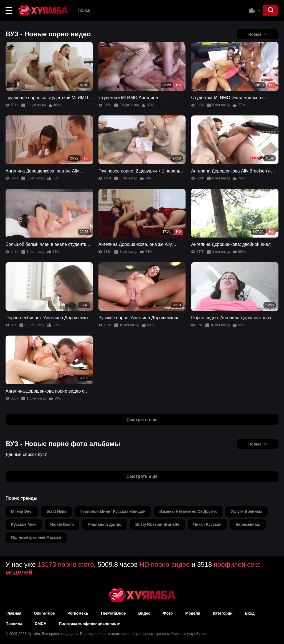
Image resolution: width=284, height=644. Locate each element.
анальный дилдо (105, 524)
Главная (13, 613)
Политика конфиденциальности (90, 624)
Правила (14, 624)
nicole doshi (62, 524)
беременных (248, 524)
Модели (193, 613)
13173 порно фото (66, 564)
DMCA (40, 624)
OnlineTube (44, 613)
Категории (223, 613)
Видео (144, 613)
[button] (9, 11)
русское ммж (24, 524)
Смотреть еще (142, 420)
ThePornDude (113, 613)
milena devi (22, 511)
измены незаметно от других (188, 511)
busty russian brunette (157, 524)
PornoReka (78, 613)
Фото (168, 613)
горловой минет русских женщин (113, 511)
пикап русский (207, 524)
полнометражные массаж (36, 537)
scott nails (56, 511)
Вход (250, 613)
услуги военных (247, 511)
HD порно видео (165, 564)
